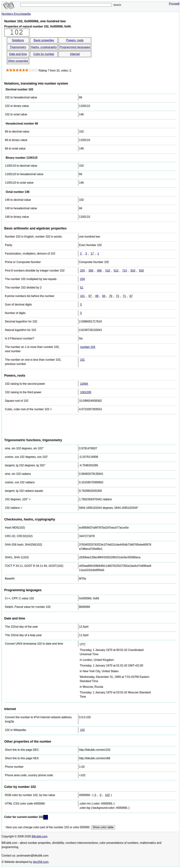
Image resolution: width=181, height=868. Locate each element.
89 (97, 296)
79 (111, 296)
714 (125, 271)
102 (82, 730)
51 (82, 288)
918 (141, 271)
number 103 (88, 347)
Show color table (103, 827)
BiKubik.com (40, 836)
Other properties (18, 61)
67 (131, 296)
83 (104, 296)
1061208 (86, 392)
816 (133, 271)
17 (92, 254)
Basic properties (44, 40)
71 (124, 296)
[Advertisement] (124, 51)
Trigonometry (18, 47)
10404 (84, 384)
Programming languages (75, 47)
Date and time (18, 54)
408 (99, 271)
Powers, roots (75, 40)
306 (91, 271)
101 (82, 296)
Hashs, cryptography (44, 47)
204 (82, 271)
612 (116, 271)
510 (108, 271)
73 (117, 296)
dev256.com (41, 862)
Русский (174, 4)
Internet (75, 54)
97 (90, 296)
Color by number (44, 54)
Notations (18, 40)
